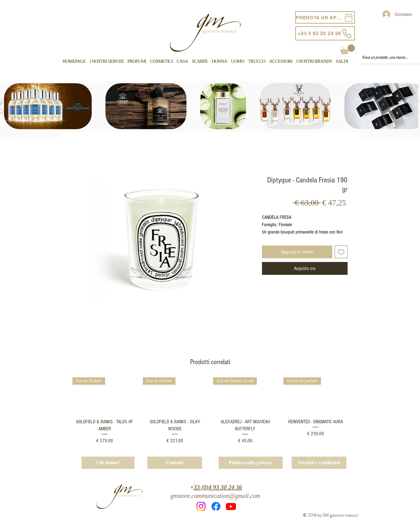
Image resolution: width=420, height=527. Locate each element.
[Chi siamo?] (108, 463)
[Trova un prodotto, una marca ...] (387, 58)
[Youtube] (231, 506)
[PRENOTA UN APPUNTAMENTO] (325, 17)
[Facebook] (216, 506)
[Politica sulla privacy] (251, 463)
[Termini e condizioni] (319, 463)
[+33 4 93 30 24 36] (325, 33)
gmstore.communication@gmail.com (215, 496)
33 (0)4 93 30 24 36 (218, 487)
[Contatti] (175, 463)
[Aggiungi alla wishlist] (341, 252)
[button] (348, 49)
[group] (210, 411)
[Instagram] (201, 506)
